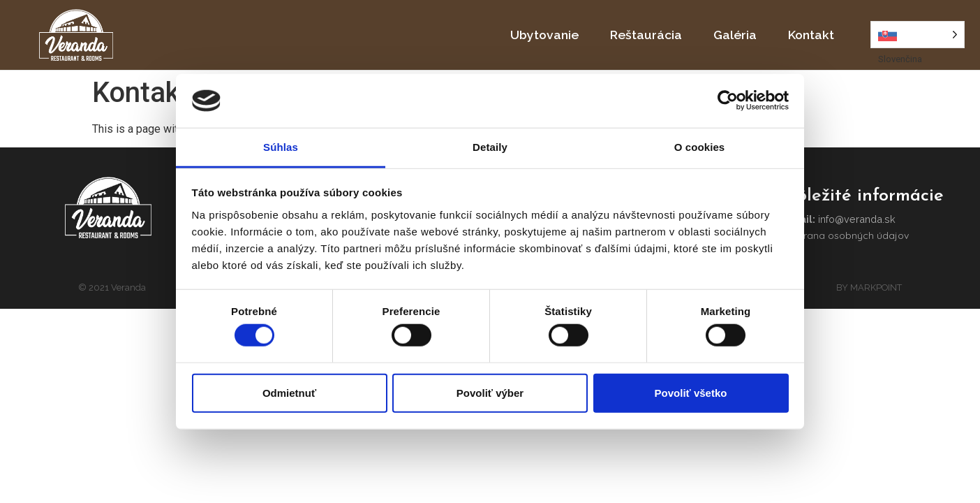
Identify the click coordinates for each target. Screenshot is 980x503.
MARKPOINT (876, 287)
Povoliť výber (490, 392)
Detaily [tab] (490, 147)
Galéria (735, 35)
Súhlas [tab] (281, 147)
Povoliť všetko (691, 392)
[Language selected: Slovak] (918, 35)
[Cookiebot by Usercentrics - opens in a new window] (728, 101)
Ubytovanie (544, 35)
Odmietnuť (289, 392)
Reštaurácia (646, 35)
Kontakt (811, 35)
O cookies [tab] (700, 147)
